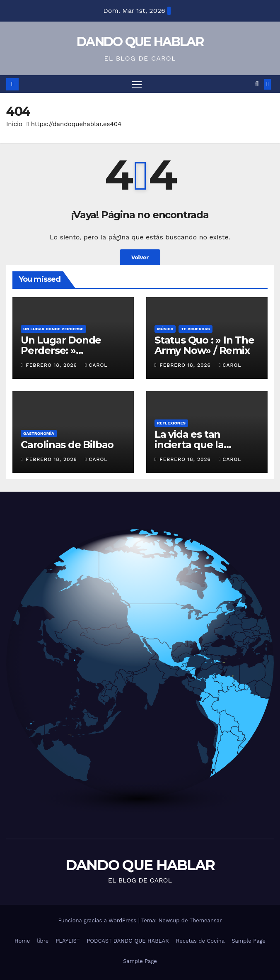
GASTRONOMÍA (39, 433)
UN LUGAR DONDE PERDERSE (53, 329)
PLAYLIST (68, 941)
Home (22, 941)
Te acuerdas (195, 329)
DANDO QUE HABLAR (140, 42)
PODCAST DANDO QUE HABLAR (128, 941)
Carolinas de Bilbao (67, 445)
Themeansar (206, 920)
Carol (96, 365)
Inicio (14, 124)
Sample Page (249, 941)
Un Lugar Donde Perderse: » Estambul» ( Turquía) (72, 350)
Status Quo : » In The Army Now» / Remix (204, 345)
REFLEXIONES (171, 423)
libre (43, 941)
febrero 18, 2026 (52, 365)
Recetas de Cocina (200, 941)
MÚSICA (165, 329)
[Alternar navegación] (137, 84)
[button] (257, 84)
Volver (140, 257)
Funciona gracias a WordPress (98, 920)
